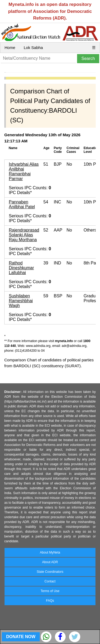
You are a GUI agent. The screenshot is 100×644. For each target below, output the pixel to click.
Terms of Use (50, 591)
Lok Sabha (33, 48)
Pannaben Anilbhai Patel (22, 204)
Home (10, 48)
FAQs (50, 601)
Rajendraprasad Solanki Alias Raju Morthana (24, 235)
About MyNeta (50, 552)
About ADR (50, 562)
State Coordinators (50, 572)
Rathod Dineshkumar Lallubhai (21, 268)
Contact (50, 581)
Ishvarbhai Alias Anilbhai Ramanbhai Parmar (24, 171)
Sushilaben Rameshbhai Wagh (21, 301)
